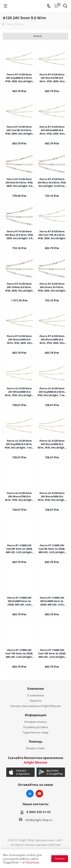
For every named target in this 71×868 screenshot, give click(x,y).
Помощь (36, 741)
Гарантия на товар (36, 732)
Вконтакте (30, 794)
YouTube (39, 794)
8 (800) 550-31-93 (39, 812)
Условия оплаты (35, 722)
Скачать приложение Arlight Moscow (35, 706)
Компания (35, 689)
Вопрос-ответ (36, 748)
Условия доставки (36, 727)
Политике (32, 862)
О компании (35, 695)
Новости (36, 701)
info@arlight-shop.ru (39, 820)
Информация (35, 715)
